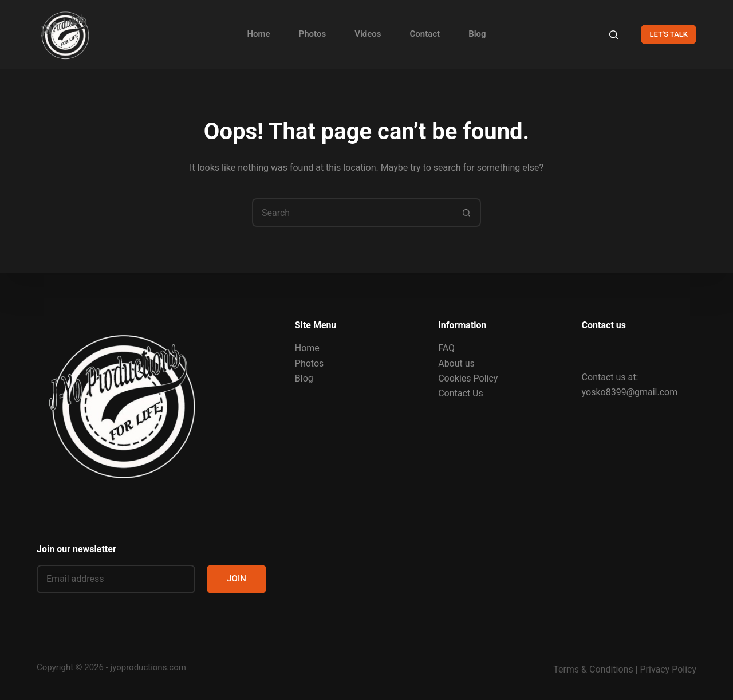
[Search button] (467, 213)
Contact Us (461, 393)
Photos (313, 34)
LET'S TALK (669, 34)
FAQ (446, 348)
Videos (368, 34)
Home (258, 34)
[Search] (614, 35)
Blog (477, 34)
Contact (425, 34)
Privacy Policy (669, 669)
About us (456, 363)
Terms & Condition (591, 669)
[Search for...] (352, 213)
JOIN (237, 579)
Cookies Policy (468, 378)
